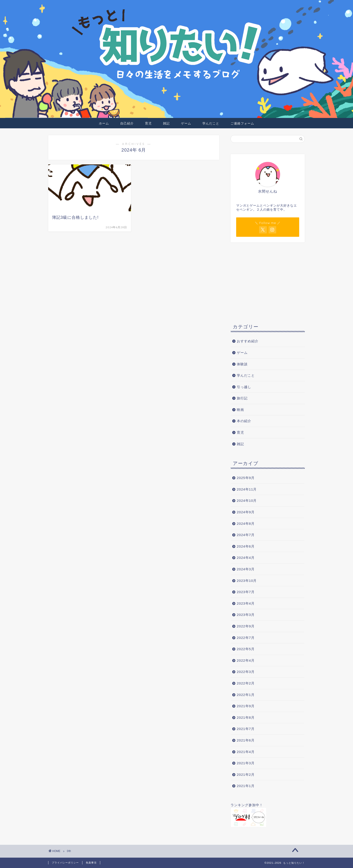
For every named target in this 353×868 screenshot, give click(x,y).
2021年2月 (246, 775)
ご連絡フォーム (242, 123)
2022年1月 (246, 695)
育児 (148, 123)
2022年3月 (246, 672)
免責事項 (91, 863)
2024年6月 (246, 546)
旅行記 (242, 398)
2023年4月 (246, 603)
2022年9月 (246, 626)
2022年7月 (246, 638)
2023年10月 (247, 581)
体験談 (242, 364)
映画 (240, 410)
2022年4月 (246, 660)
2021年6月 (246, 740)
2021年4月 (246, 752)
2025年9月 (246, 478)
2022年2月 (246, 683)
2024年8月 (246, 524)
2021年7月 (246, 729)
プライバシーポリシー (65, 863)
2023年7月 (246, 592)
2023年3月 (246, 615)
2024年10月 (247, 501)
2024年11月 (247, 489)
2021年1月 (246, 786)
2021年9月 (246, 706)
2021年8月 (246, 717)
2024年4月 (246, 558)
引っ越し (244, 387)
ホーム (104, 123)
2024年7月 (246, 535)
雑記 (166, 123)
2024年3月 (246, 569)
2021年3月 (246, 763)
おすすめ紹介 (249, 341)
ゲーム (186, 123)
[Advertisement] (268, 282)
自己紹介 (127, 123)
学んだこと (211, 123)
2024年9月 (246, 512)
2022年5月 (246, 649)
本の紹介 (244, 421)
